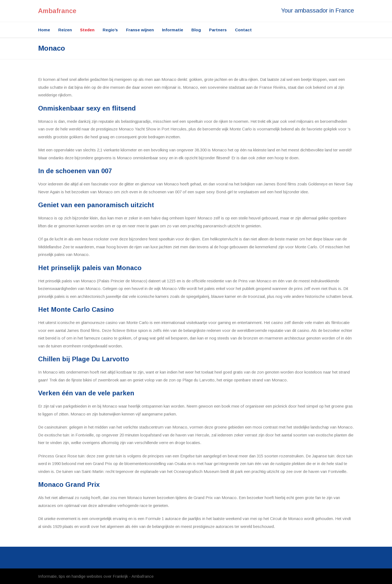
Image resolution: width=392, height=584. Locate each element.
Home (44, 30)
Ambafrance (57, 11)
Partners (218, 30)
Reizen (65, 30)
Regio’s (110, 30)
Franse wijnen (140, 30)
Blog (196, 30)
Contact (243, 30)
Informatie (173, 30)
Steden (87, 30)
